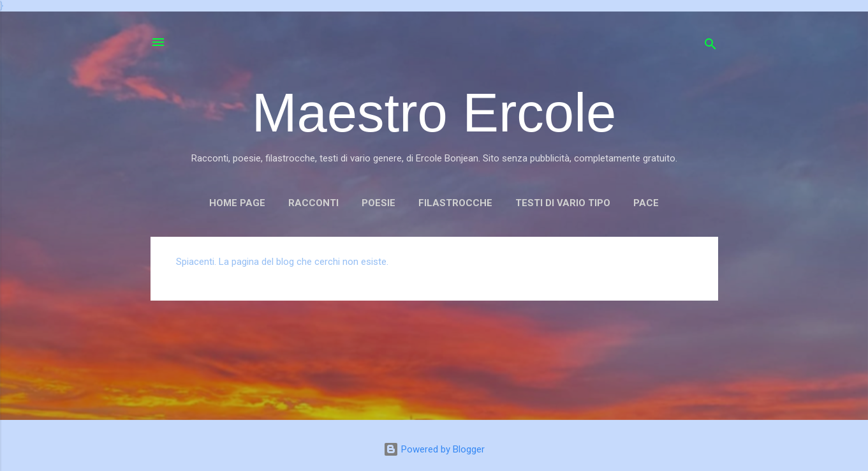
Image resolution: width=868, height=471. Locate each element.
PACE (646, 203)
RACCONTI (313, 203)
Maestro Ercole (434, 113)
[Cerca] (710, 46)
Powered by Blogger (434, 449)
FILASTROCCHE (455, 203)
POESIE (379, 203)
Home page (237, 203)
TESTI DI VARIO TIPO (563, 203)
